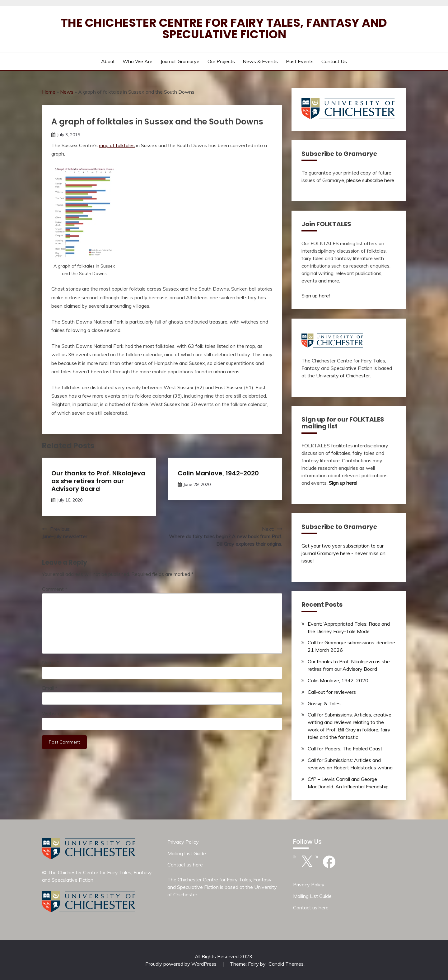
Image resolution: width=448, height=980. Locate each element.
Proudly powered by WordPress (182, 964)
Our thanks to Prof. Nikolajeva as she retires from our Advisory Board (98, 481)
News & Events (260, 61)
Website (51, 713)
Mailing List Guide (187, 853)
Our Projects (221, 61)
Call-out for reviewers (332, 692)
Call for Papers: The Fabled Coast (345, 749)
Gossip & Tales (324, 703)
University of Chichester (343, 376)
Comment (55, 589)
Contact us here (185, 865)
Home (49, 92)
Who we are (138, 61)
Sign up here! (316, 296)
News (67, 92)
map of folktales (117, 145)
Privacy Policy (183, 842)
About (108, 61)
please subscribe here (370, 180)
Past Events (300, 61)
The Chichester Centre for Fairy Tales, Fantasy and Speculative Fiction (224, 28)
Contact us (334, 61)
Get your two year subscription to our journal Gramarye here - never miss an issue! (343, 553)
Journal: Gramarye (180, 61)
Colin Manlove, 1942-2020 (218, 473)
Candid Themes (286, 964)
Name (50, 662)
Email (50, 688)
